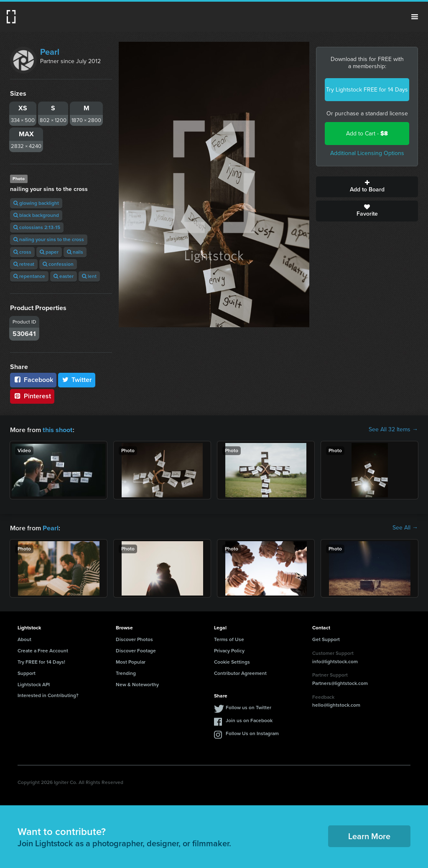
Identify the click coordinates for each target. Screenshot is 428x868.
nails (75, 252)
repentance (29, 276)
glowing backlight (36, 203)
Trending (126, 672)
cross (22, 252)
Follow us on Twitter (248, 707)
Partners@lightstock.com (340, 682)
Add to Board (367, 187)
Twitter (77, 380)
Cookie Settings (232, 661)
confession (58, 264)
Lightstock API (34, 684)
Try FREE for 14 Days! (41, 661)
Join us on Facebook (249, 720)
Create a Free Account (43, 650)
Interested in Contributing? (48, 695)
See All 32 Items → (393, 430)
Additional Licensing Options (367, 153)
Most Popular (131, 661)
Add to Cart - (367, 134)
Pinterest (32, 396)
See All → (405, 527)
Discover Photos (134, 639)
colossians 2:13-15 (37, 227)
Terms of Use (229, 639)
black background (36, 215)
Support (27, 672)
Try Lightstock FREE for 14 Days (367, 90)
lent (89, 276)
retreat (24, 264)
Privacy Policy (229, 650)
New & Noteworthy (137, 684)
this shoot (57, 429)
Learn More (369, 835)
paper (49, 252)
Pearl (50, 52)
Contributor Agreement (240, 672)
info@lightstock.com (335, 661)
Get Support (326, 639)
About (24, 639)
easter (64, 276)
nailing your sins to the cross (49, 239)
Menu (415, 17)
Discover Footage (136, 650)
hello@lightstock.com (336, 704)
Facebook (33, 380)
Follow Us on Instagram (252, 733)
